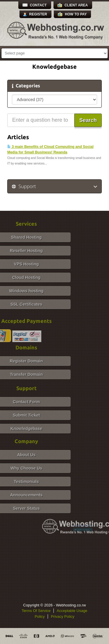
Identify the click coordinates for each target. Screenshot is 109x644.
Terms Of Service (36, 611)
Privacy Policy (63, 616)
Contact (38, 5)
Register (38, 14)
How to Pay (76, 14)
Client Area (76, 5)
